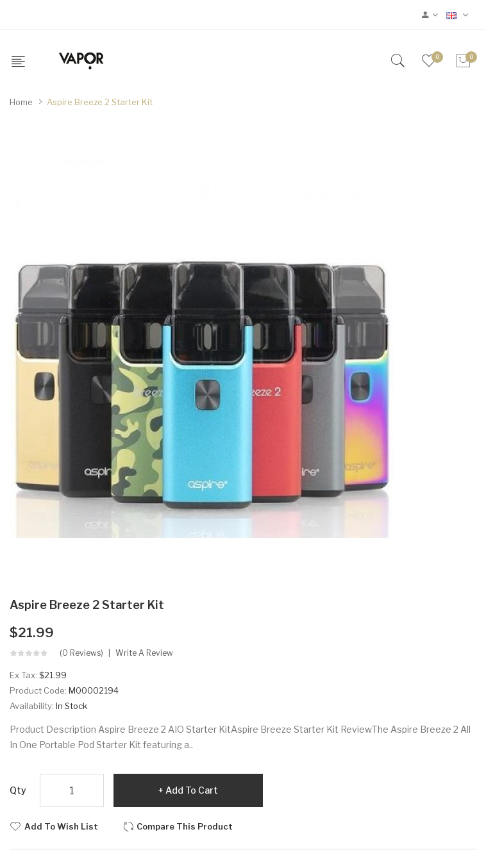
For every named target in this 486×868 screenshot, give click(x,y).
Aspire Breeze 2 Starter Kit (100, 102)
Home (21, 102)
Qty (18, 790)
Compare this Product (185, 826)
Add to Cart (192, 790)
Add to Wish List (61, 826)
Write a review (144, 653)
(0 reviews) (81, 653)
